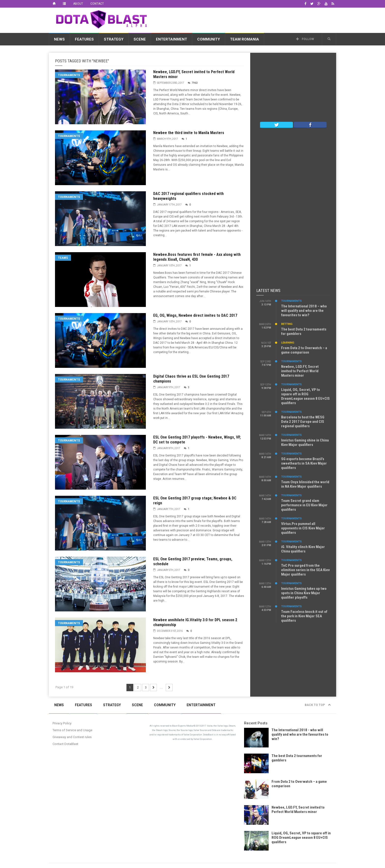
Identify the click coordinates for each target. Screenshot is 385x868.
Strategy (114, 39)
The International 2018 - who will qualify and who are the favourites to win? (300, 734)
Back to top (318, 705)
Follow (305, 39)
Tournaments (69, 75)
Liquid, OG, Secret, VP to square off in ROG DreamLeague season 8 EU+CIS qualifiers (305, 396)
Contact (97, 4)
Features (84, 39)
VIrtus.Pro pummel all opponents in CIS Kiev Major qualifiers (303, 528)
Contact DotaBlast (65, 744)
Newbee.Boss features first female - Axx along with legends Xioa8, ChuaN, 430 (197, 257)
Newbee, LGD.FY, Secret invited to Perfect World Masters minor (300, 371)
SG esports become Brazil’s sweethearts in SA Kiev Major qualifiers (304, 463)
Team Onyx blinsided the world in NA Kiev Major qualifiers (305, 484)
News (59, 39)
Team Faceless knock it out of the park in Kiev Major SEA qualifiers (304, 616)
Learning (288, 343)
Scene (140, 39)
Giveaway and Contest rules (72, 737)
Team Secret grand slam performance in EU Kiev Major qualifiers (304, 505)
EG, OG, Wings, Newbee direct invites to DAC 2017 (195, 315)
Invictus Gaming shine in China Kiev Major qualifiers (305, 442)
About (78, 4)
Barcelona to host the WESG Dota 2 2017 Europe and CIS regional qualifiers (303, 422)
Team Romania (245, 39)
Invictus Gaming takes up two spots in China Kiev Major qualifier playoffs (304, 593)
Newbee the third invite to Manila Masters (189, 133)
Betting (287, 324)
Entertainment (172, 39)
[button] (329, 39)
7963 (195, 83)
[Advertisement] (247, 19)
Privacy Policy (62, 723)
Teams (63, 258)
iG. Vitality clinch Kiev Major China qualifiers (303, 549)
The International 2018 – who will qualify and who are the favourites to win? (304, 311)
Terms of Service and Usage (72, 730)
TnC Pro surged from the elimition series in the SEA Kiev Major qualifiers (305, 570)
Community (209, 39)
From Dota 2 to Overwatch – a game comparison (304, 350)
